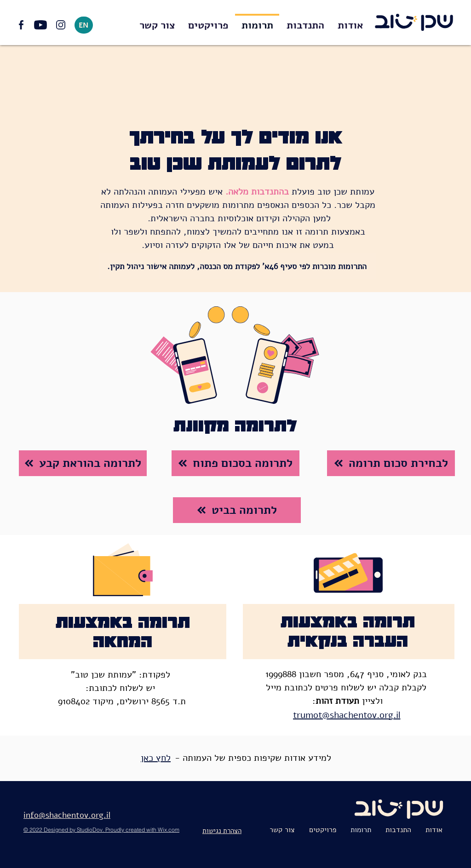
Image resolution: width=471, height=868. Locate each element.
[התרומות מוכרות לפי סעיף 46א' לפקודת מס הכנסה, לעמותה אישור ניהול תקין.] (238, 266)
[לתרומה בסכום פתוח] (235, 463)
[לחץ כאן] (157, 758)
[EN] (84, 25)
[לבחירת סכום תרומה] (391, 463)
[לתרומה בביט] (237, 510)
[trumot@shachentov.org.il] (348, 715)
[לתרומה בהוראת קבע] (83, 463)
